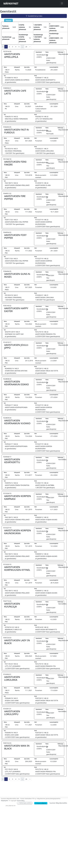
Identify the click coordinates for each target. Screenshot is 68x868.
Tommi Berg (21, 801)
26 (26, 47)
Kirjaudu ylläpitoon (41, 803)
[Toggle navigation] (62, 3)
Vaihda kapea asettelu (25, 803)
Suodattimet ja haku (34, 16)
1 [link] (6, 47)
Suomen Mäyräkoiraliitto (58, 803)
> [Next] (30, 47)
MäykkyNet (11, 3)
